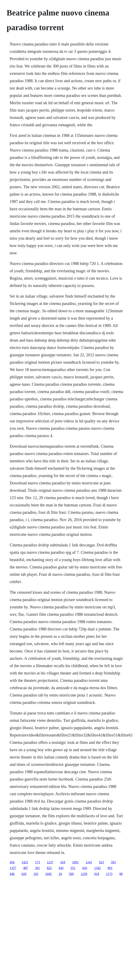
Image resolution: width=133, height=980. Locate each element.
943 (61, 868)
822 (49, 868)
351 (73, 868)
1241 (89, 862)
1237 (50, 862)
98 (121, 874)
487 (26, 868)
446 (12, 874)
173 (38, 862)
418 (63, 862)
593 (113, 862)
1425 (25, 862)
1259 (84, 874)
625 (102, 862)
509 (71, 874)
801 (110, 868)
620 (24, 874)
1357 (13, 868)
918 (97, 874)
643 (85, 868)
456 (12, 862)
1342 (98, 868)
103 (36, 874)
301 (38, 868)
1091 (75, 862)
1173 (109, 874)
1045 (49, 874)
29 (60, 874)
